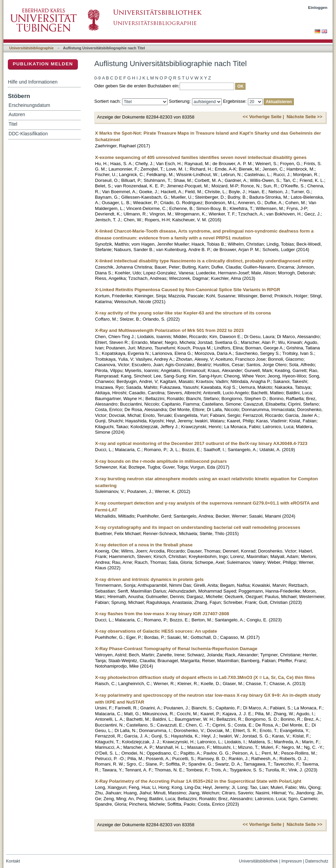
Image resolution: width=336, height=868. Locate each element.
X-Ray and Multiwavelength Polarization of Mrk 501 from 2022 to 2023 (169, 330)
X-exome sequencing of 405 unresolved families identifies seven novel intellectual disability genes (201, 157)
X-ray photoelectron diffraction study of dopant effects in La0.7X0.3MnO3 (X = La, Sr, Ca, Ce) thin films (205, 677)
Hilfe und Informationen (33, 82)
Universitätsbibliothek (259, 861)
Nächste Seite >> (304, 117)
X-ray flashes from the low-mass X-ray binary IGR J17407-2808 (162, 614)
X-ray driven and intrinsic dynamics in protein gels (149, 579)
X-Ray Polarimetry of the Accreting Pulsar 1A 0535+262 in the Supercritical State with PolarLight (198, 781)
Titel (13, 124)
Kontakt (13, 861)
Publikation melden (43, 64)
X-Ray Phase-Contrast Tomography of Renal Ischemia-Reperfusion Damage (176, 649)
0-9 (98, 78)
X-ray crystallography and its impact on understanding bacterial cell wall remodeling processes (198, 527)
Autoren (17, 115)
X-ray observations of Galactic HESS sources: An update (156, 631)
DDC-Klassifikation (28, 134)
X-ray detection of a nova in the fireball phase (144, 545)
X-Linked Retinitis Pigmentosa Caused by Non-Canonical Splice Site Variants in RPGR (188, 290)
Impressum (292, 861)
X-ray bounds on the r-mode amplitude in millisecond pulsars (161, 461)
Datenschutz (317, 861)
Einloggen (318, 7)
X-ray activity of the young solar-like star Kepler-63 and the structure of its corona (183, 313)
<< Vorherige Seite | (263, 117)
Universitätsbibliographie (31, 48)
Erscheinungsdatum (29, 105)
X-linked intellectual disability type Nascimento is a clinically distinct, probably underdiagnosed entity (204, 261)
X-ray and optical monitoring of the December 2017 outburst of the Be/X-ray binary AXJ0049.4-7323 (201, 443)
